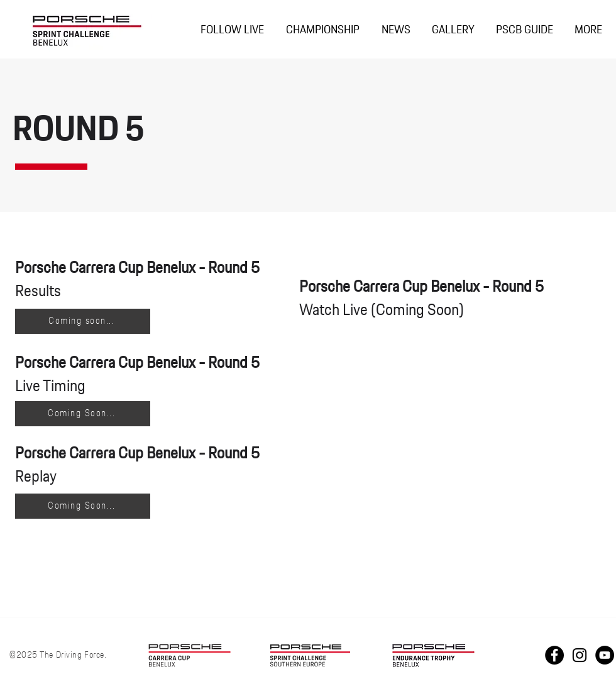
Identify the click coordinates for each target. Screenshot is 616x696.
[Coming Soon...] (83, 414)
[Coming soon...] (83, 321)
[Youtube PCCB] (605, 655)
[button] (322, 30)
